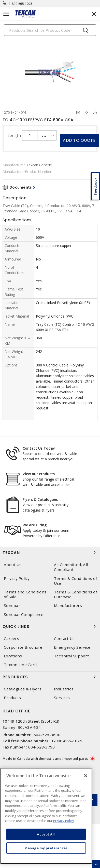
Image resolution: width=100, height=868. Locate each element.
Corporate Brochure (23, 647)
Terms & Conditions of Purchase (75, 594)
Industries (64, 689)
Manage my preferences (46, 848)
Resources (50, 677)
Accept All (46, 834)
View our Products (39, 474)
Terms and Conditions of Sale (25, 594)
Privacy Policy (17, 578)
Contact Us (64, 639)
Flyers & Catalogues (40, 499)
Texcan (50, 552)
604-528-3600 (47, 735)
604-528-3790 (41, 747)
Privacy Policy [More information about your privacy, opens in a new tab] (64, 821)
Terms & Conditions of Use (75, 581)
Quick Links (50, 626)
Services (62, 698)
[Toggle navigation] (6, 14)
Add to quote (79, 140)
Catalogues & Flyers (23, 689)
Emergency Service (72, 647)
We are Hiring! (35, 525)
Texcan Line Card (20, 665)
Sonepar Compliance (24, 615)
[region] (46, 816)
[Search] (50, 30)
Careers (11, 639)
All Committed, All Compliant (71, 567)
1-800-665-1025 (21, 4)
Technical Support (71, 656)
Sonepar (12, 606)
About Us (13, 565)
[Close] (86, 776)
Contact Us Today (39, 448)
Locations (13, 656)
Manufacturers (68, 606)
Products (12, 698)
